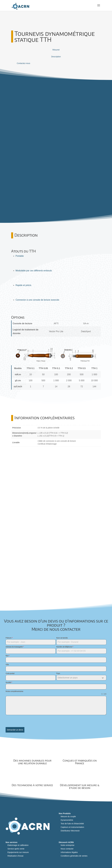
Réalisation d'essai (15, 856)
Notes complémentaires (14, 692)
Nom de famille (62, 638)
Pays (58, 674)
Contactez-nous (23, 63)
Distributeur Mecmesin (70, 831)
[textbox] (79, 678)
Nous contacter (67, 849)
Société (9, 683)
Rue (7, 656)
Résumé (56, 50)
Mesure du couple (68, 817)
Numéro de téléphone (65, 647)
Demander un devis (15, 730)
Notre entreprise (67, 845)
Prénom (9, 638)
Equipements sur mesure (18, 852)
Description (56, 57)
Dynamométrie (67, 820)
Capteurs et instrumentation (72, 827)
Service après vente (16, 849)
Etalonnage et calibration (18, 845)
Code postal (10, 674)
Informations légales (69, 852)
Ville (7, 665)
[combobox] (81, 678)
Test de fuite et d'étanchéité (72, 824)
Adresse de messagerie (15, 647)
